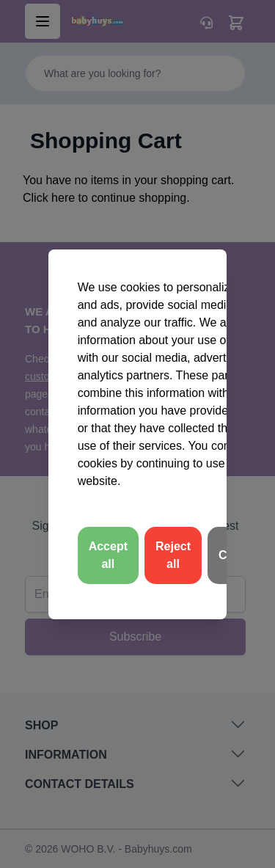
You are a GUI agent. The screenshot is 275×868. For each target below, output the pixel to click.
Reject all (173, 555)
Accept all (108, 555)
